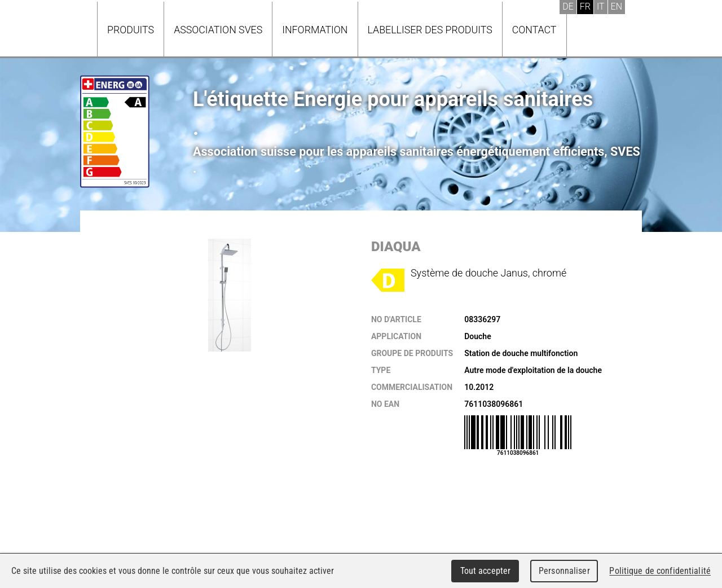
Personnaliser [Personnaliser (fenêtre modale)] (564, 571)
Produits (131, 30)
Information (315, 30)
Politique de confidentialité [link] (660, 571)
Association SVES (218, 30)
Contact (534, 30)
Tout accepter (486, 571)
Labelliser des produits (430, 30)
